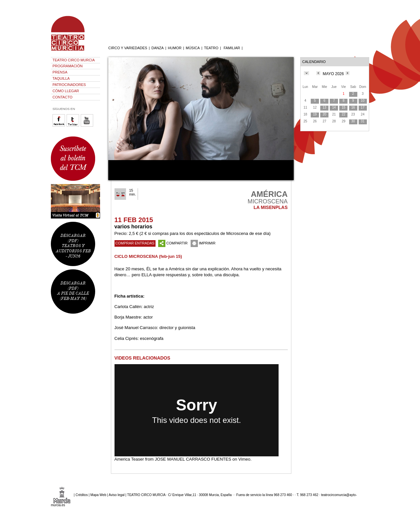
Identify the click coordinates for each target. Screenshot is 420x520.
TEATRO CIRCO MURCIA (74, 60)
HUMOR (175, 48)
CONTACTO (63, 97)
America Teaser (129, 459)
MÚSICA (193, 48)
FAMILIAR (232, 48)
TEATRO (211, 48)
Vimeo (244, 459)
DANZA (157, 48)
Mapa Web (98, 495)
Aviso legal (116, 495)
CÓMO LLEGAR (66, 91)
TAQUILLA (61, 78)
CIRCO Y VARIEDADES (128, 48)
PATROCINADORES (69, 85)
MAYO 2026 (333, 74)
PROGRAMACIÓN (68, 66)
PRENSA (60, 72)
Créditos (82, 495)
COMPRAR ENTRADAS (135, 243)
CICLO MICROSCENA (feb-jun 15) (148, 256)
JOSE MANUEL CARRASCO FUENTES (193, 459)
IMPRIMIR (203, 243)
